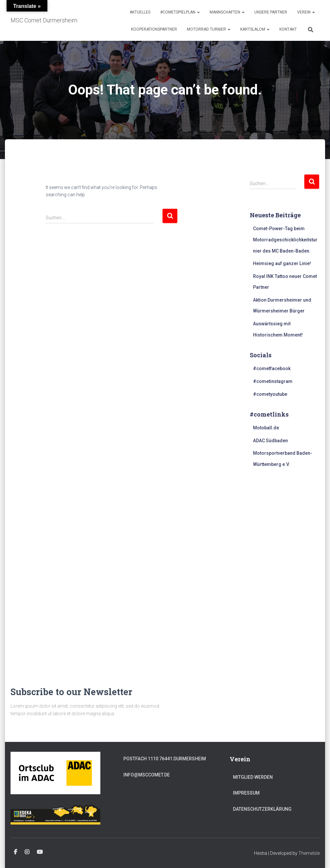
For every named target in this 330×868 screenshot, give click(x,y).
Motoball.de (266, 428)
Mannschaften (227, 12)
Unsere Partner (271, 12)
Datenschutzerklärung (262, 809)
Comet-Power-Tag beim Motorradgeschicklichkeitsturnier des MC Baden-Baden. (285, 240)
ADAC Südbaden (270, 441)
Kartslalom (255, 29)
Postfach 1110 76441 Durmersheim (165, 759)
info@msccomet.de (147, 775)
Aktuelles (140, 12)
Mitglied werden (253, 777)
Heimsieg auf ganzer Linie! (282, 263)
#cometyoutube (270, 394)
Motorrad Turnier (209, 29)
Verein (306, 12)
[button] (198, 12)
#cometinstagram (273, 381)
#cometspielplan (180, 12)
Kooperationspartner (154, 29)
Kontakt (288, 29)
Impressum (246, 793)
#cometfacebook (272, 368)
